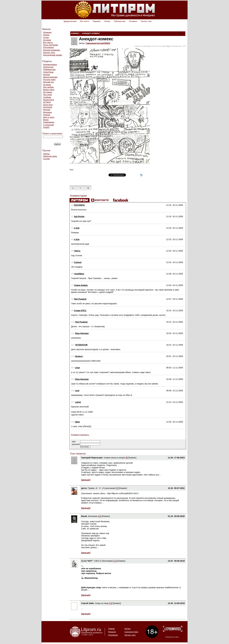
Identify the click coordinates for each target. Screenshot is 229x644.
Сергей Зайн (87, 603)
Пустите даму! (49, 80)
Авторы (107, 21)
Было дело (48, 105)
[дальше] (86, 480)
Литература (48, 67)
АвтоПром (48, 107)
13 (111, 603)
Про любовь (48, 87)
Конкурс (47, 75)
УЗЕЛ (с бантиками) (103, 561)
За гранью (48, 92)
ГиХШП (46, 127)
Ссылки (46, 159)
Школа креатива (50, 77)
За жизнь (47, 85)
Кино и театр (49, 117)
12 (115, 561)
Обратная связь (50, 156)
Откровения (113, 635)
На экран (47, 40)
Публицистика (120, 21)
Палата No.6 (49, 100)
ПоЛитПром (48, 72)
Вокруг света (49, 90)
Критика (47, 110)
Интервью (133, 21)
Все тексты (85, 21)
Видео (46, 120)
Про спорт (48, 95)
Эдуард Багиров (70, 21)
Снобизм (47, 97)
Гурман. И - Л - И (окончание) (102, 488)
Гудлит (46, 37)
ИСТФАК (47, 102)
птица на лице (102, 603)
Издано (46, 35)
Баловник (93, 516)
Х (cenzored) (48, 125)
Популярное (48, 47)
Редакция (97, 21)
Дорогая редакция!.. (52, 50)
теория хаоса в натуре (114, 458)
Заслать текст (146, 21)
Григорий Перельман (92, 458)
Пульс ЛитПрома (51, 45)
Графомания (49, 122)
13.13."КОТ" (87, 561)
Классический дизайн (53, 55)
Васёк (84, 516)
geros (84, 488)
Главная (111, 629)
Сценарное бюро (131, 632)
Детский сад (48, 82)
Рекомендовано (50, 64)
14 (100, 516)
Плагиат (47, 115)
